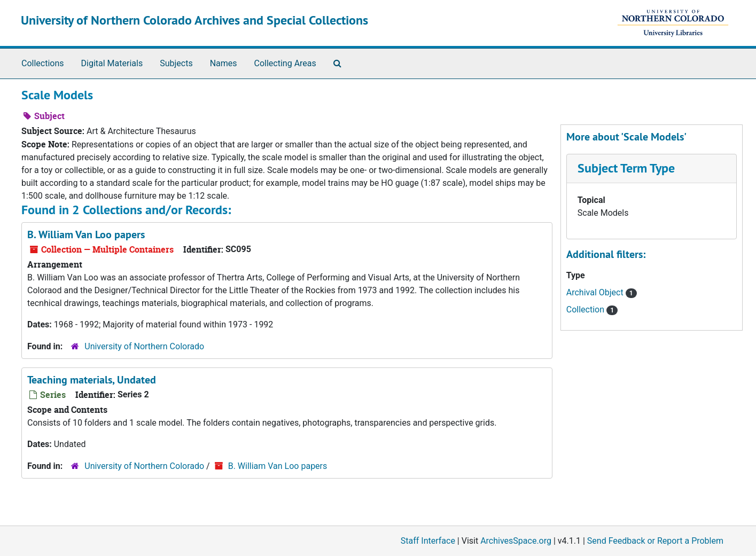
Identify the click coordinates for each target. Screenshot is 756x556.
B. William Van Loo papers (86, 234)
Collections (43, 63)
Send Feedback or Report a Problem (655, 541)
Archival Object (596, 292)
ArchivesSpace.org (516, 541)
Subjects (176, 63)
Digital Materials (112, 63)
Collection (586, 310)
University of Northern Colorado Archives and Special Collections (194, 20)
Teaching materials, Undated (92, 380)
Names (224, 63)
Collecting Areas (285, 63)
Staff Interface (428, 541)
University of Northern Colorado (144, 346)
